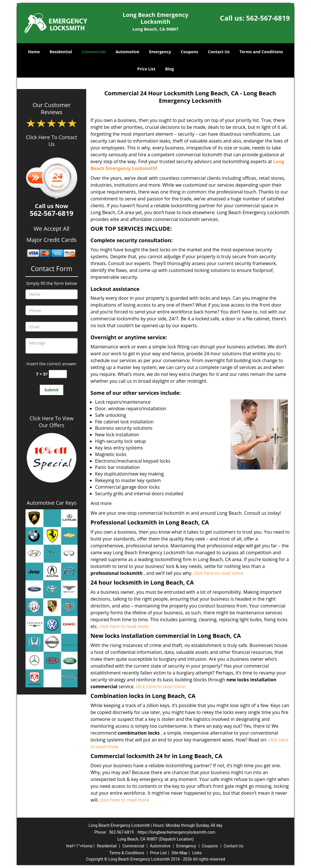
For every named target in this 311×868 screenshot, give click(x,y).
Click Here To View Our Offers (51, 422)
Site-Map (179, 853)
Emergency (160, 52)
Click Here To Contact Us (52, 141)
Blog (170, 69)
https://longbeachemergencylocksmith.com (177, 832)
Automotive (128, 52)
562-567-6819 (268, 18)
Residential (61, 52)
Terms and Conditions (261, 52)
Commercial (94, 52)
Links (197, 853)
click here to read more (218, 573)
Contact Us (219, 52)
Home (34, 52)
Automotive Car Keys (52, 503)
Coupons (189, 52)
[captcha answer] (58, 374)
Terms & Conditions (127, 853)
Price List (146, 69)
